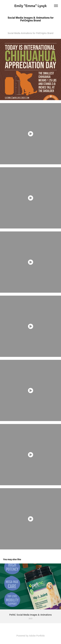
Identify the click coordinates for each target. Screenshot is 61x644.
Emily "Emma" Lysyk (30, 6)
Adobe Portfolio (37, 636)
